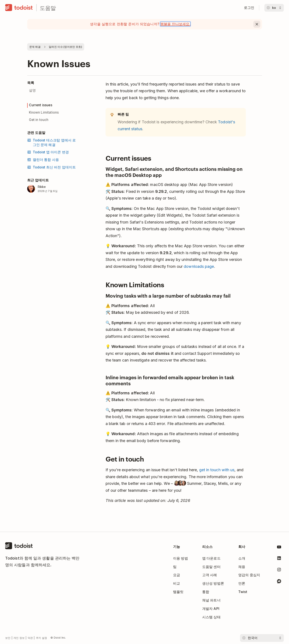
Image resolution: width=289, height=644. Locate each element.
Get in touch (39, 120)
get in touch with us (217, 470)
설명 (32, 90)
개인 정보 (19, 638)
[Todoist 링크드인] (279, 559)
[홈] (19, 8)
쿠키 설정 (42, 638)
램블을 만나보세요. (175, 24)
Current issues (41, 105)
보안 (8, 638)
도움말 (48, 8)
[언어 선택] (262, 638)
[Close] (257, 24)
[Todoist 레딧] (279, 582)
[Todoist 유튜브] (279, 548)
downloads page (199, 266)
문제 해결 (35, 47)
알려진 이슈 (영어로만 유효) (65, 47)
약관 (30, 638)
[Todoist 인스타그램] (279, 570)
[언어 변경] (274, 8)
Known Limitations (44, 112)
